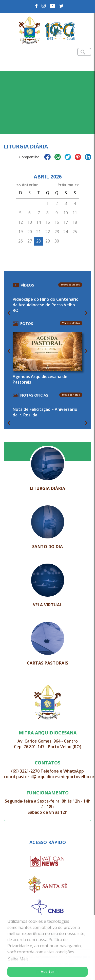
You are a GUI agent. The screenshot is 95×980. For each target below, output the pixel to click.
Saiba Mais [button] (18, 959)
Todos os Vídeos (70, 285)
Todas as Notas (71, 395)
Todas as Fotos (71, 323)
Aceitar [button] (48, 971)
